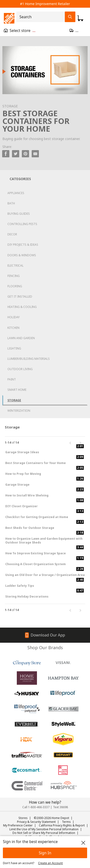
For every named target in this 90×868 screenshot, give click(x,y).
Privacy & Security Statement (36, 822)
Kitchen (13, 328)
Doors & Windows (22, 255)
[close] (83, 843)
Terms (66, 822)
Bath (11, 203)
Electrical (15, 266)
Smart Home (17, 390)
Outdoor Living (20, 369)
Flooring (15, 286)
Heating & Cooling (22, 307)
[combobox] (42, 17)
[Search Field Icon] (70, 17)
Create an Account (51, 863)
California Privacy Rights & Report (62, 825)
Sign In (45, 853)
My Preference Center (18, 825)
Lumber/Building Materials (29, 359)
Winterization (19, 411)
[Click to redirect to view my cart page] (80, 18)
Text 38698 (60, 807)
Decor (12, 234)
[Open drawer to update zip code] (78, 31)
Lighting (14, 348)
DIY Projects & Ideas (23, 245)
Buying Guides (19, 214)
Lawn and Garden (21, 338)
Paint (12, 379)
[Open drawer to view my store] (20, 31)
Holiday (14, 317)
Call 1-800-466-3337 (36, 807)
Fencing (14, 276)
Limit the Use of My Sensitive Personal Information (44, 829)
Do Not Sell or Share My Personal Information (44, 833)
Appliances (16, 193)
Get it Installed (20, 296)
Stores (23, 818)
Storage (14, 400)
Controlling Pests (22, 224)
